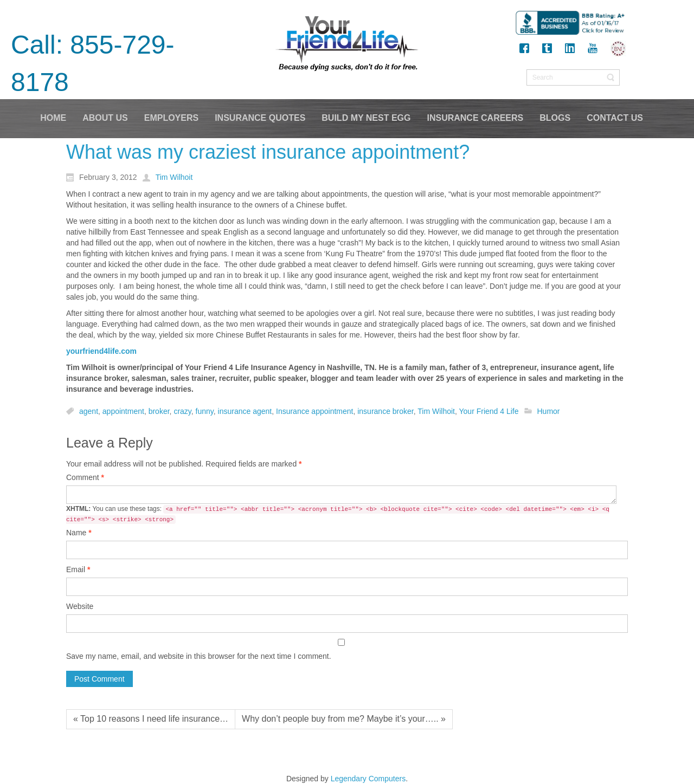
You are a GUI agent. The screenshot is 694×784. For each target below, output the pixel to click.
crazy (182, 411)
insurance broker (385, 411)
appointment (123, 411)
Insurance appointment (314, 411)
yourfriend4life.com (101, 351)
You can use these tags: (338, 514)
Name (79, 533)
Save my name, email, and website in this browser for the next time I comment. (199, 656)
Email (78, 569)
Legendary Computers (368, 779)
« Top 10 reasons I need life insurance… (151, 719)
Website (80, 606)
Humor (549, 411)
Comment (85, 477)
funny (205, 411)
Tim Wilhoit (436, 411)
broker (159, 411)
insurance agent (245, 411)
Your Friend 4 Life (489, 411)
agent (89, 411)
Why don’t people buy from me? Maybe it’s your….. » (344, 719)
